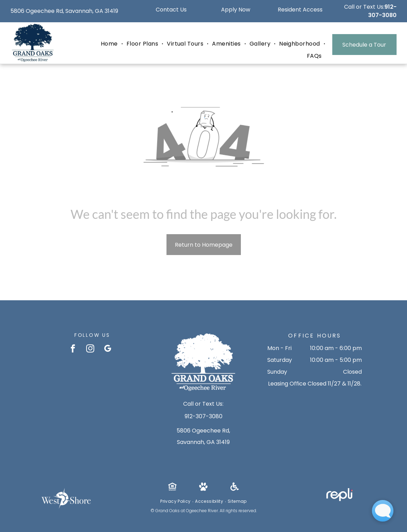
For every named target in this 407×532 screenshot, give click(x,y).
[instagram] (90, 349)
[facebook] (73, 349)
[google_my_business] (108, 349)
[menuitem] (110, 44)
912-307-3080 (382, 11)
